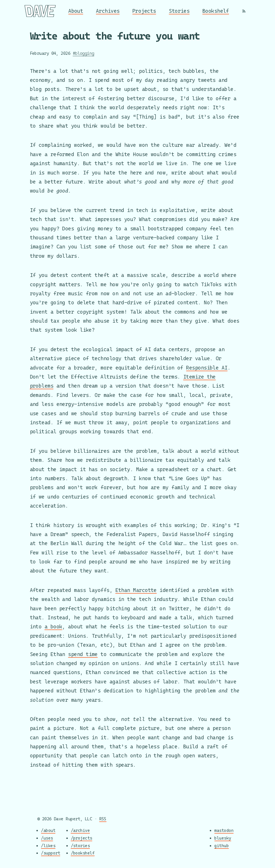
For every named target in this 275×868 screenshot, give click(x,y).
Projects (144, 11)
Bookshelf (216, 11)
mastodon (224, 831)
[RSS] (244, 11)
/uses (47, 838)
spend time (83, 654)
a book (54, 627)
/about (48, 831)
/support (51, 853)
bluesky (223, 838)
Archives (108, 11)
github (221, 846)
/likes (48, 846)
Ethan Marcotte (136, 590)
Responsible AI (207, 368)
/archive (80, 831)
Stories (179, 11)
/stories (80, 846)
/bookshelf (83, 853)
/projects (82, 838)
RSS (103, 819)
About (76, 11)
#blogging (84, 53)
